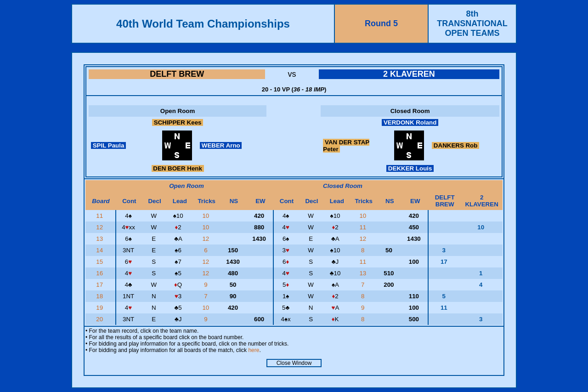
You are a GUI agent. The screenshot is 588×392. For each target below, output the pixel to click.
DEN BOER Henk (178, 168)
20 (100, 319)
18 (100, 296)
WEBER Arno (221, 145)
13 (100, 239)
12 (100, 227)
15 (100, 262)
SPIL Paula (108, 145)
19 (100, 308)
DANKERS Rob (455, 145)
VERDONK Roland (410, 122)
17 (100, 285)
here (254, 350)
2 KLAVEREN (409, 74)
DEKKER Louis (410, 168)
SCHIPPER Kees (178, 122)
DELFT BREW (177, 74)
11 (100, 216)
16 (100, 273)
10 (206, 216)
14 (100, 250)
